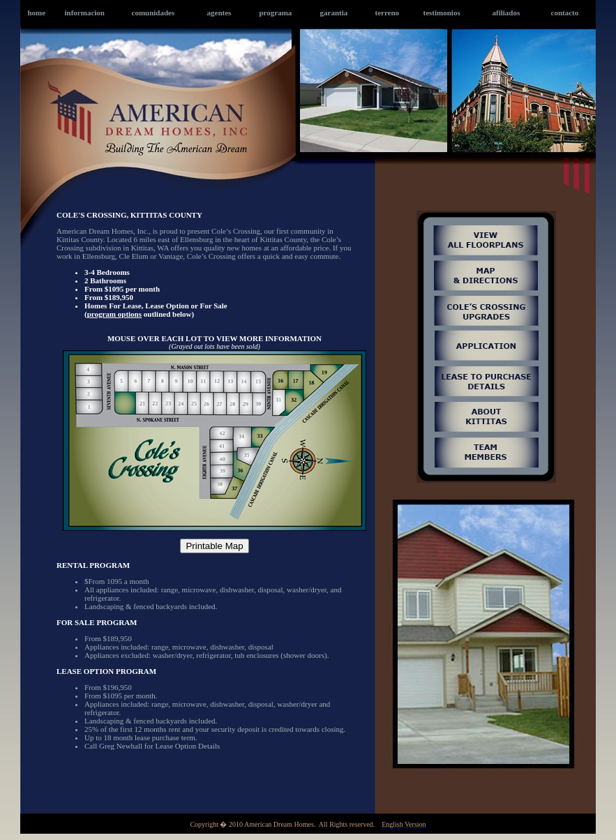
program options (114, 314)
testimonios (442, 13)
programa (276, 13)
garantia (334, 13)
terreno (388, 13)
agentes (219, 13)
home (37, 13)
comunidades (153, 13)
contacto (565, 13)
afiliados (506, 13)
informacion (85, 13)
